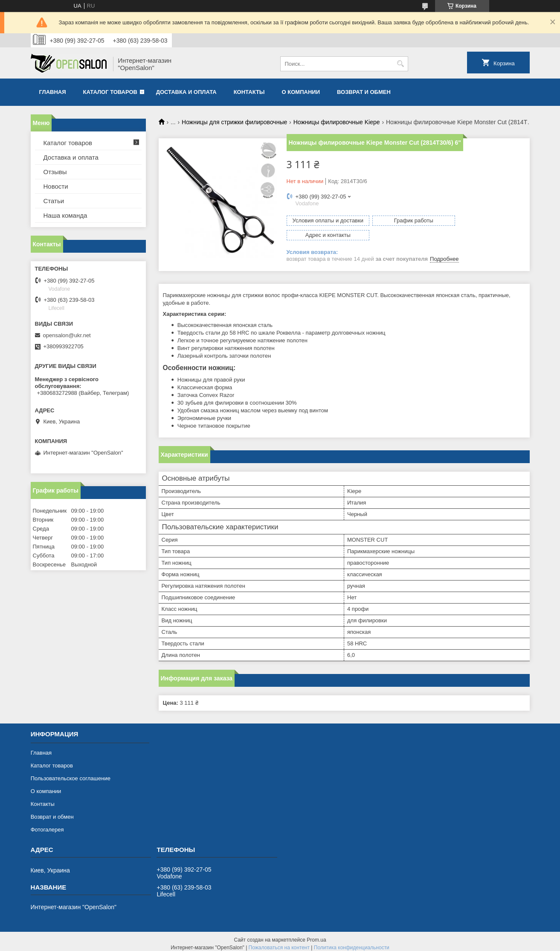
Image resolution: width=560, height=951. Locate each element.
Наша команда (65, 215)
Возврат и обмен (364, 92)
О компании (301, 92)
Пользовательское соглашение (71, 774)
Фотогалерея (47, 825)
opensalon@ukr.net (67, 335)
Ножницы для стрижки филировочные (234, 122)
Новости (56, 186)
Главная (53, 92)
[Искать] (401, 64)
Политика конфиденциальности (352, 943)
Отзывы (55, 172)
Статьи (54, 201)
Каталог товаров (110, 92)
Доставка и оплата (186, 92)
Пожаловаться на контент (279, 943)
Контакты (249, 92)
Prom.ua (316, 935)
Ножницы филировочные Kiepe (337, 122)
